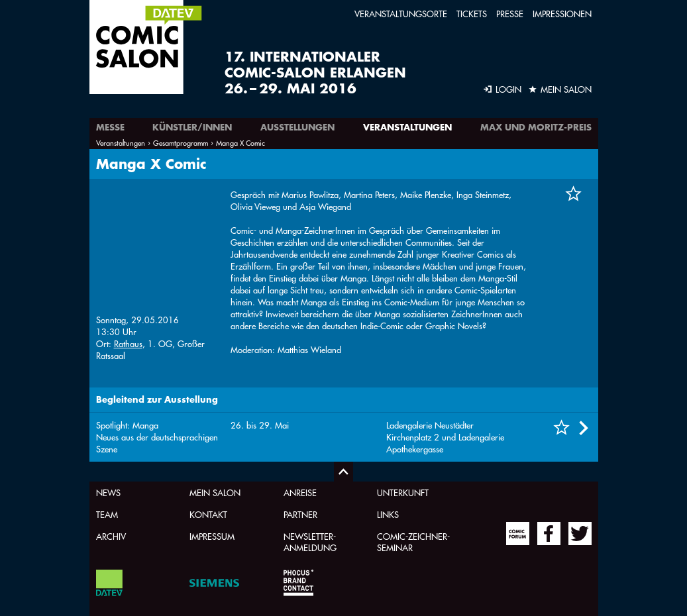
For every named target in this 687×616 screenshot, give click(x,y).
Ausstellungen (297, 127)
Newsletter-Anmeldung (310, 542)
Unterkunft (403, 492)
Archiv (111, 536)
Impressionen (562, 14)
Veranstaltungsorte (401, 14)
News (108, 492)
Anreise (300, 492)
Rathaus (128, 237)
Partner (300, 514)
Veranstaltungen (407, 127)
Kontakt (208, 514)
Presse (510, 14)
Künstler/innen (192, 127)
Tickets (472, 14)
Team (107, 514)
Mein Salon (215, 492)
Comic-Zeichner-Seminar (413, 542)
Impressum (212, 536)
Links (388, 514)
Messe (110, 127)
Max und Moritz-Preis (536, 127)
